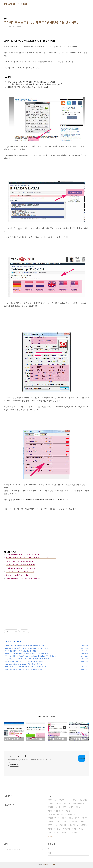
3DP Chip (52, 800)
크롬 (58, 807)
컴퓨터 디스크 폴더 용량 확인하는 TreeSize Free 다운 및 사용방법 (25, 645)
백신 (75, 829)
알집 (65, 818)
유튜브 (51, 825)
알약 (50, 811)
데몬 (83, 821)
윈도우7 (52, 821)
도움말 (58, 829)
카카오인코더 (74, 825)
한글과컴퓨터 (64, 800)
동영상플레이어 (79, 803)
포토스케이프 (74, 818)
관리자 (54, 865)
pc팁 (7, 641)
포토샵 (59, 803)
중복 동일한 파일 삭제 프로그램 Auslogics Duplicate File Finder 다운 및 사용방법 (30, 656)
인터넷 (79, 807)
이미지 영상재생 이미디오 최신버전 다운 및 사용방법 (21, 651)
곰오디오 (84, 800)
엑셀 (82, 829)
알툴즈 (51, 803)
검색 (43, 850)
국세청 (57, 832)
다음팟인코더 (78, 832)
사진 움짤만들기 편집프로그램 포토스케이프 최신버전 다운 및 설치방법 (26, 659)
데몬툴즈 (66, 832)
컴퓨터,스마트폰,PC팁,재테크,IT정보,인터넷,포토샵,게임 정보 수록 (31, 759)
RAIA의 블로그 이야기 (16, 4)
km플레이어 (61, 825)
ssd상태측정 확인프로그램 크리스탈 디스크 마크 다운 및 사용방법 (25, 661)
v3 (59, 821)
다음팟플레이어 (54, 818)
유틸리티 (67, 829)
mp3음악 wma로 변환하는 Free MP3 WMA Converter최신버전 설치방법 (27, 648)
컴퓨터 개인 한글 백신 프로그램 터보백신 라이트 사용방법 (22, 669)
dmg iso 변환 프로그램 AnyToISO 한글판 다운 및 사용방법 (23, 664)
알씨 (50, 829)
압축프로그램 (71, 814)
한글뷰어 (70, 811)
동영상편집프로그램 (56, 814)
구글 (65, 807)
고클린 (85, 818)
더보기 (50, 836)
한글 (72, 807)
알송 (65, 821)
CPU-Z (75, 800)
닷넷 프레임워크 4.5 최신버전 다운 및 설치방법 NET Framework (25, 667)
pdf (50, 832)
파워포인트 (74, 821)
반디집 (51, 807)
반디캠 (68, 803)
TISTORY (47, 865)
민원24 (85, 825)
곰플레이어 (59, 811)
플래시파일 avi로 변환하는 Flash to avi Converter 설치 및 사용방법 (26, 653)
